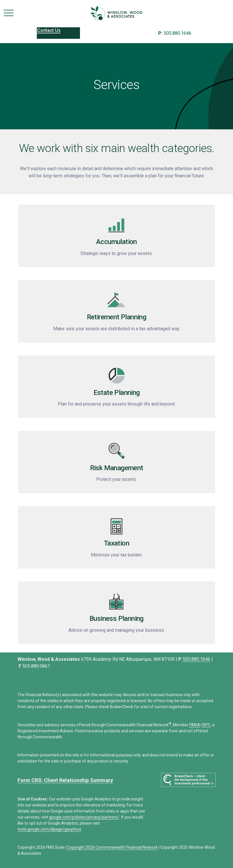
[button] (58, 33)
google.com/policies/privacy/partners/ (84, 817)
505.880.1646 (175, 33)
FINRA (195, 725)
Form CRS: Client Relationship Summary (65, 780)
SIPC (206, 725)
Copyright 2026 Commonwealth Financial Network (112, 847)
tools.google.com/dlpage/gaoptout (49, 829)
